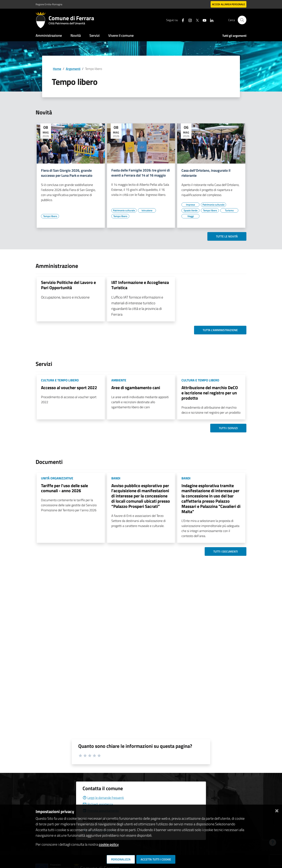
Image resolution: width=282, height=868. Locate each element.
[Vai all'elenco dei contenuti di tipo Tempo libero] (50, 216)
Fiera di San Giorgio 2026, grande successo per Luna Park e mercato (67, 173)
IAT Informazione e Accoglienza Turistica (140, 285)
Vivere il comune (121, 35)
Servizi (95, 35)
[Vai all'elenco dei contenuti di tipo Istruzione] (147, 210)
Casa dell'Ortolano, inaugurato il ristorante (206, 173)
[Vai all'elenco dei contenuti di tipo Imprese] (190, 205)
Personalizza (121, 859)
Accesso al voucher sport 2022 (69, 388)
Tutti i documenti (226, 551)
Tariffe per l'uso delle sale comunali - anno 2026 (64, 488)
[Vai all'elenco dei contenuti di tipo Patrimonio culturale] (124, 210)
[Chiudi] (277, 810)
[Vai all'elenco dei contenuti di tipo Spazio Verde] (190, 210)
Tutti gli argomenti (234, 36)
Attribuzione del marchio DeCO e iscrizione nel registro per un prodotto (210, 393)
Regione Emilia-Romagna (49, 4)
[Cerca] (242, 20)
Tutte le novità (227, 236)
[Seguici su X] (196, 20)
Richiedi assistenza (98, 804)
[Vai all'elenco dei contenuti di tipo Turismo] (229, 210)
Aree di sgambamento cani (136, 388)
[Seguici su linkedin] (210, 20)
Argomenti (73, 69)
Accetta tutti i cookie (156, 859)
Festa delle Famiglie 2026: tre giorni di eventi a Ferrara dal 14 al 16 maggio (141, 173)
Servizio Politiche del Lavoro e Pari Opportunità (68, 285)
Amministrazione (49, 35)
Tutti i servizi (228, 428)
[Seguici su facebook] (181, 20)
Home (57, 69)
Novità (76, 35)
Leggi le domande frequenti (103, 798)
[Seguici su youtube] (203, 20)
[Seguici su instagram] (189, 20)
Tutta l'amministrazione (220, 330)
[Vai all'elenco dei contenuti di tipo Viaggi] (190, 216)
